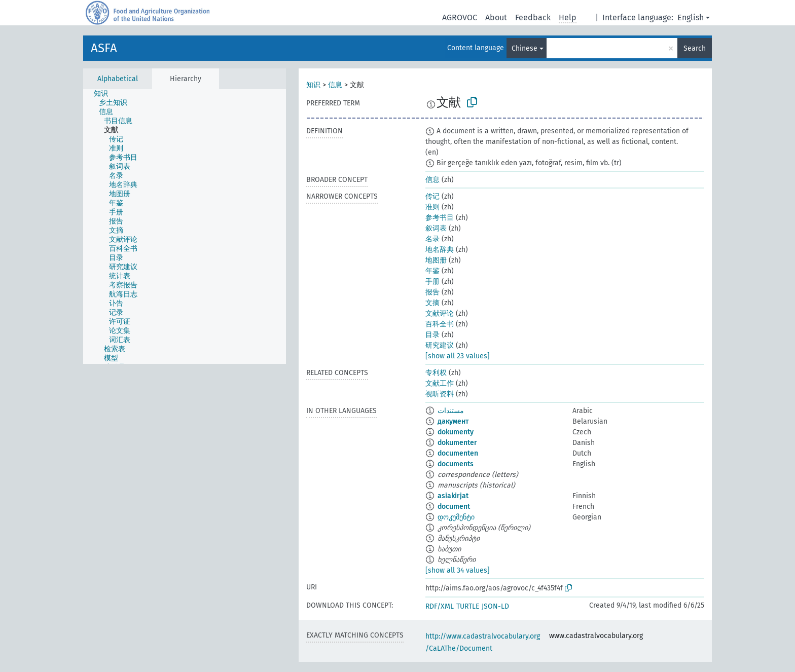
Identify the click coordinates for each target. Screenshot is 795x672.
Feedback (533, 17)
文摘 (432, 303)
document (454, 507)
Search (695, 48)
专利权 (436, 373)
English (691, 17)
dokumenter (457, 443)
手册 (432, 282)
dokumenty (456, 432)
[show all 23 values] (458, 356)
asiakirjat (453, 496)
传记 (432, 196)
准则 (432, 207)
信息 (335, 85)
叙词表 (436, 228)
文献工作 (440, 383)
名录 (432, 239)
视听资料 (440, 394)
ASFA (104, 48)
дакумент (453, 421)
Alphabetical (118, 79)
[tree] (185, 227)
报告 (432, 292)
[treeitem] (105, 94)
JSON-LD (495, 606)
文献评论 (440, 313)
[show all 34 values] (458, 570)
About (496, 17)
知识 (313, 85)
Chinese (525, 48)
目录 (432, 335)
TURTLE (468, 606)
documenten (458, 453)
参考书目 (440, 218)
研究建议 (440, 345)
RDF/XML (440, 606)
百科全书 (440, 324)
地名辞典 (440, 250)
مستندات (451, 411)
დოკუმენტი (456, 517)
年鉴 (432, 271)
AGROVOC (460, 17)
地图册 (436, 260)
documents (456, 464)
